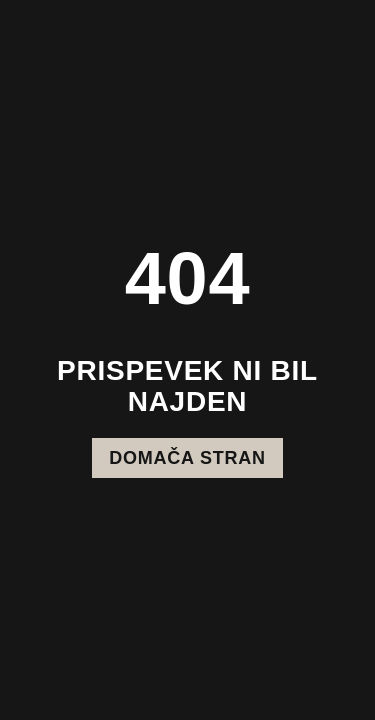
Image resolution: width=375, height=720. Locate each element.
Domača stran (187, 458)
